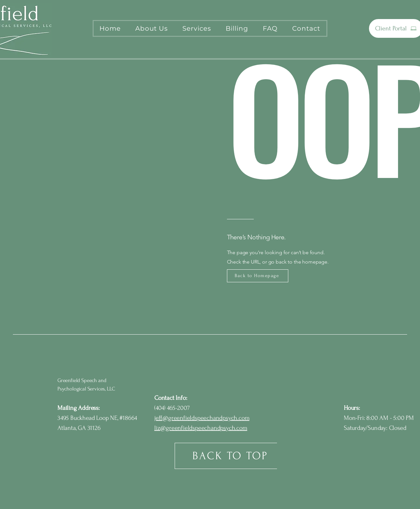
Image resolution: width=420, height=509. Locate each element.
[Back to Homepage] (258, 276)
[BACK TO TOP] (231, 456)
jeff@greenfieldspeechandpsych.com (202, 418)
